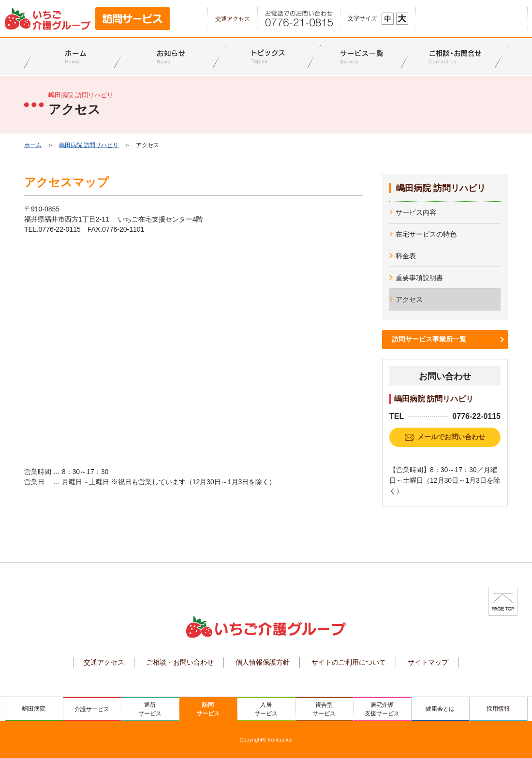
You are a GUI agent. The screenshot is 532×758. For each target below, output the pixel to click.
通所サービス (150, 709)
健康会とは (440, 709)
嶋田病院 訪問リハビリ (89, 145)
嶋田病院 (34, 709)
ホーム (33, 145)
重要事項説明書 (419, 278)
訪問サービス (208, 709)
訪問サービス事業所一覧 (429, 339)
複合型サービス (324, 709)
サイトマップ (428, 662)
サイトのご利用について (349, 662)
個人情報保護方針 (263, 662)
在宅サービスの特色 (426, 234)
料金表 (406, 256)
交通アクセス (233, 19)
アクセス (409, 299)
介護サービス (92, 709)
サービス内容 (416, 212)
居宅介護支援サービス (382, 709)
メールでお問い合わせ (451, 437)
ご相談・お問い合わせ (180, 662)
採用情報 (498, 709)
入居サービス (266, 709)
